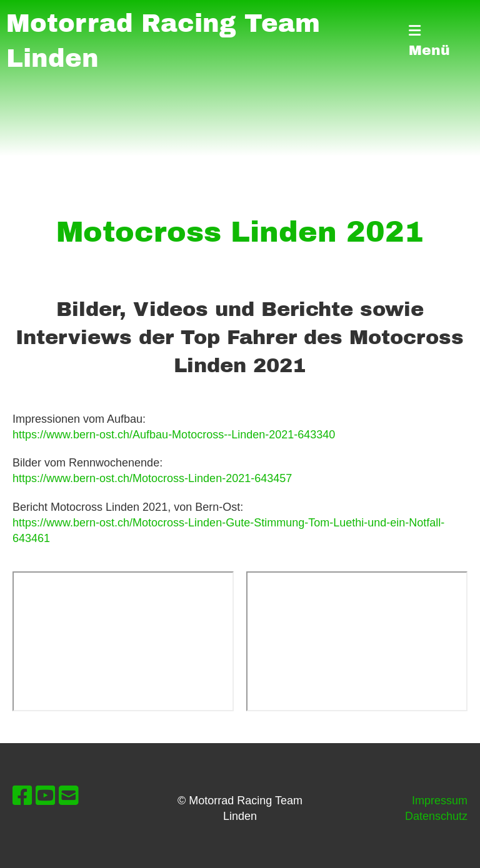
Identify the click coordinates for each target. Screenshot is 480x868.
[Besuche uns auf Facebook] (22, 796)
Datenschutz (436, 816)
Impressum (440, 801)
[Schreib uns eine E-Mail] (69, 796)
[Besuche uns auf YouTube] (46, 796)
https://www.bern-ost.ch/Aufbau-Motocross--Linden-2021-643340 (174, 435)
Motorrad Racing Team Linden (163, 41)
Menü (429, 41)
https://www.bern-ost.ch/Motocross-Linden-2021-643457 (152, 478)
